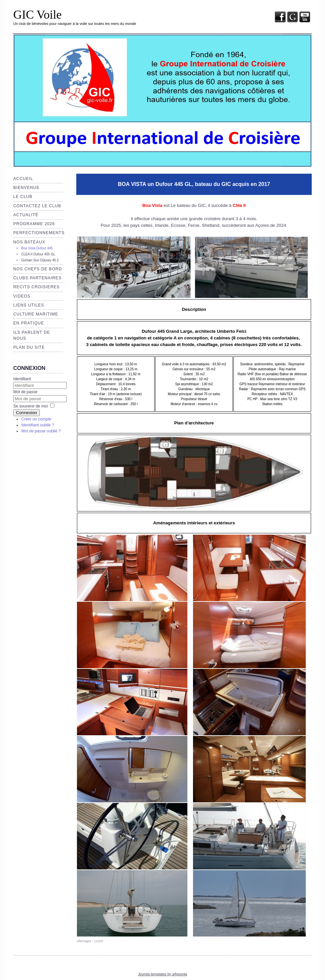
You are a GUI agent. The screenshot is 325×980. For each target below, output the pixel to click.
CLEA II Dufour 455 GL (38, 254)
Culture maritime (36, 314)
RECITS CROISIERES (36, 287)
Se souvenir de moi (31, 406)
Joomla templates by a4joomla (162, 974)
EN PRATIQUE (29, 323)
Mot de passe (25, 392)
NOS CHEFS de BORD (38, 269)
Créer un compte (36, 419)
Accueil (23, 179)
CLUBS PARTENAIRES (37, 278)
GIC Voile (37, 15)
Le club (23, 197)
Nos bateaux (29, 242)
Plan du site (29, 347)
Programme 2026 (34, 224)
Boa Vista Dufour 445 (37, 248)
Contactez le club (37, 206)
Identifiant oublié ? (38, 425)
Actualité (26, 215)
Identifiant (22, 379)
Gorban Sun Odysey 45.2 (40, 260)
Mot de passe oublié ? (41, 431)
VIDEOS (22, 296)
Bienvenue (26, 188)
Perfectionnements (39, 233)
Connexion (27, 413)
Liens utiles (29, 305)
